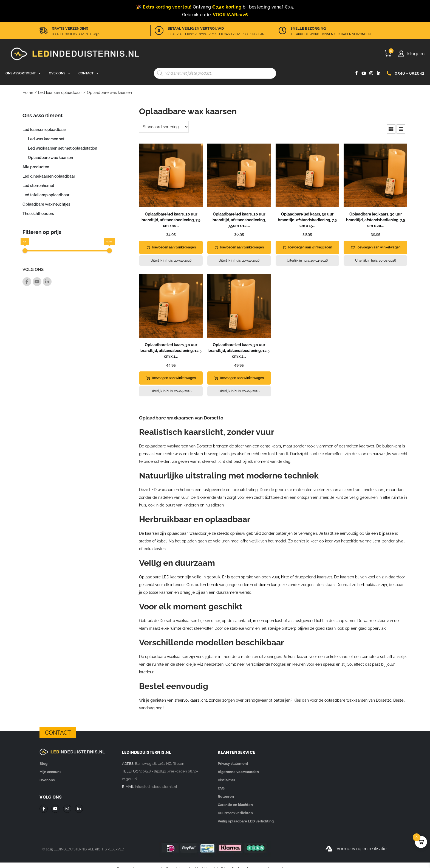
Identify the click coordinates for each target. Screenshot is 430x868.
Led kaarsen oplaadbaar (60, 93)
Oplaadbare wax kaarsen (50, 158)
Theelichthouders (38, 214)
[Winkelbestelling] (164, 127)
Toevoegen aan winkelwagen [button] (171, 247)
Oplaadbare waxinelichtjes (46, 204)
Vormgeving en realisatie (361, 849)
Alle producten (36, 167)
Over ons (60, 73)
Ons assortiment (23, 73)
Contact (88, 73)
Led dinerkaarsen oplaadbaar (49, 176)
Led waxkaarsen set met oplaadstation (63, 148)
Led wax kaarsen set (46, 139)
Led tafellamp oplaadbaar (46, 195)
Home (28, 93)
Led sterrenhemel (38, 186)
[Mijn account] (411, 54)
